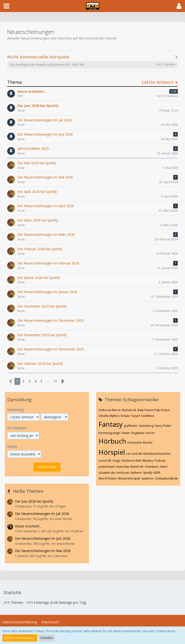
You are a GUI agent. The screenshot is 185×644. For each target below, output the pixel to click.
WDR (157, 473)
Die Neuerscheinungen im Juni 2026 (43, 538)
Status (12, 446)
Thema (14, 82)
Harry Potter (163, 426)
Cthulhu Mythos (109, 416)
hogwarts (138, 433)
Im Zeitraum (17, 428)
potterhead (106, 467)
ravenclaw (122, 467)
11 (55, 381)
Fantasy (111, 424)
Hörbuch (112, 441)
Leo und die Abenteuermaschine (148, 454)
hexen (126, 433)
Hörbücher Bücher (140, 443)
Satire (164, 467)
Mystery (148, 461)
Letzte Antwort (158, 82)
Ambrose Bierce (110, 410)
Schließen (47, 638)
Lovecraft (105, 461)
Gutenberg (146, 426)
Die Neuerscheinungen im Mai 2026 (43, 551)
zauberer (148, 478)
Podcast (160, 461)
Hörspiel (112, 452)
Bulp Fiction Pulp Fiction (154, 410)
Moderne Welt (132, 461)
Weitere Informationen (20, 638)
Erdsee (125, 416)
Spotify (148, 473)
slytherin (136, 473)
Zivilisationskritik (166, 478)
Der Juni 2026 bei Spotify (34, 501)
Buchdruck (129, 410)
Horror (150, 433)
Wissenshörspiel (129, 478)
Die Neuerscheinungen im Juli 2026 (42, 514)
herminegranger (110, 433)
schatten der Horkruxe (114, 473)
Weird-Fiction (108, 478)
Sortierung (15, 410)
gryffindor (131, 426)
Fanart (136, 416)
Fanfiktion (148, 416)
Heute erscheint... (28, 526)
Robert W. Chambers (145, 467)
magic (117, 461)
